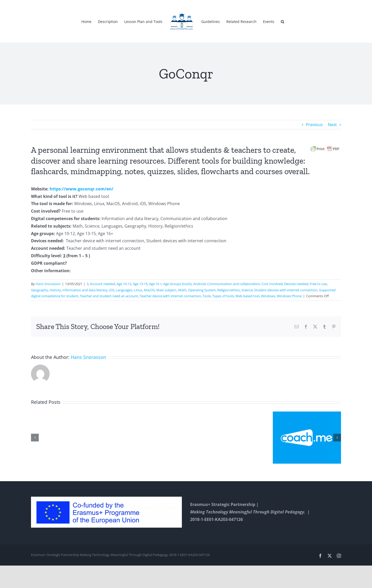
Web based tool (247, 296)
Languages (124, 290)
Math (182, 290)
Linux (138, 290)
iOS (112, 290)
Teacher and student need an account (109, 296)
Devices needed (296, 284)
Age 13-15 (140, 284)
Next (332, 125)
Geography (40, 290)
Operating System (202, 290)
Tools (207, 296)
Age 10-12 (124, 284)
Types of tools (223, 296)
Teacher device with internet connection (170, 296)
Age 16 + (155, 284)
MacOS (149, 290)
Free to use (318, 284)
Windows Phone (289, 296)
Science (247, 290)
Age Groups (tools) (177, 284)
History (55, 290)
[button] (282, 21)
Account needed (102, 284)
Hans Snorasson (48, 284)
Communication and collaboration (234, 284)
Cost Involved (272, 284)
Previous (314, 125)
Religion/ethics (228, 290)
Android (199, 284)
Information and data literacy (85, 290)
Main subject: (166, 290)
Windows (268, 296)
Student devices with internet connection (286, 290)
